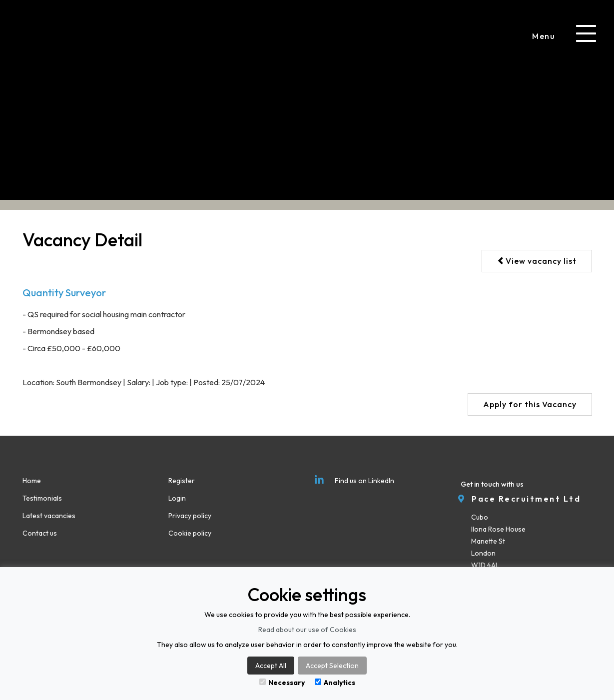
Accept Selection (332, 666)
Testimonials (42, 498)
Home (32, 481)
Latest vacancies (49, 516)
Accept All (271, 666)
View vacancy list (537, 261)
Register (182, 481)
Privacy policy (190, 516)
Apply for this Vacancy (530, 404)
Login (177, 498)
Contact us (40, 533)
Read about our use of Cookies (307, 630)
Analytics (335, 683)
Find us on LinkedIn (354, 480)
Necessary (282, 683)
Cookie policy (190, 533)
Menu (544, 36)
